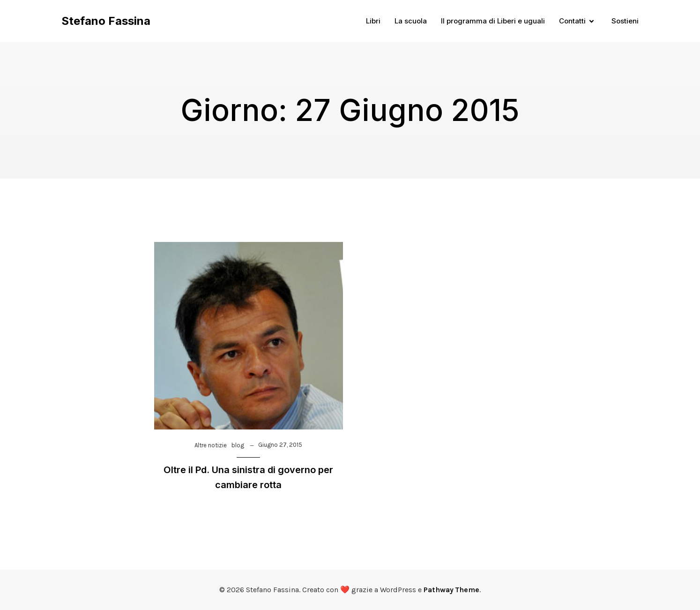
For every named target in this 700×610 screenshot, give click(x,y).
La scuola (411, 21)
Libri (373, 21)
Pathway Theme (451, 590)
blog (238, 445)
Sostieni (625, 21)
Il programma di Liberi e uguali (493, 21)
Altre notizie (211, 445)
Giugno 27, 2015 (280, 445)
